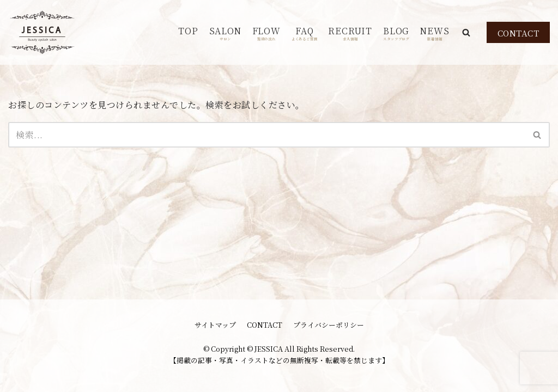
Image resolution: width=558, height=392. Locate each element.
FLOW (266, 33)
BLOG (396, 33)
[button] (466, 32)
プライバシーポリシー (329, 325)
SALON (225, 33)
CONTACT (518, 33)
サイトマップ (215, 325)
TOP (188, 31)
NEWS (435, 33)
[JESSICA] (42, 32)
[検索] (267, 135)
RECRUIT (350, 33)
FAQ (305, 33)
